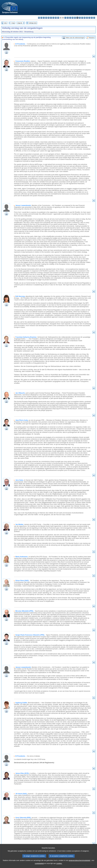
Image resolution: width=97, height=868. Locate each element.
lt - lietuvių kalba (70, 18)
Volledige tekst (33, 23)
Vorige (13, 23)
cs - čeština (44, 18)
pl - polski (80, 18)
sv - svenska (94, 18)
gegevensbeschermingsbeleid (80, 864)
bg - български (39, 18)
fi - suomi (92, 18)
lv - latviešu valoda (68, 18)
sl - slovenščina (89, 18)
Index (5, 23)
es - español (41, 18)
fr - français (58, 18)
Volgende (20, 23)
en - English (56, 18)
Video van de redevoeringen (75, 38)
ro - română (85, 18)
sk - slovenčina (87, 18)
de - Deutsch (49, 18)
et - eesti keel (51, 18)
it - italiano (65, 18)
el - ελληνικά (53, 18)
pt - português (82, 18)
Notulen (92, 38)
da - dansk (46, 18)
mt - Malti (75, 18)
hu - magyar (73, 18)
